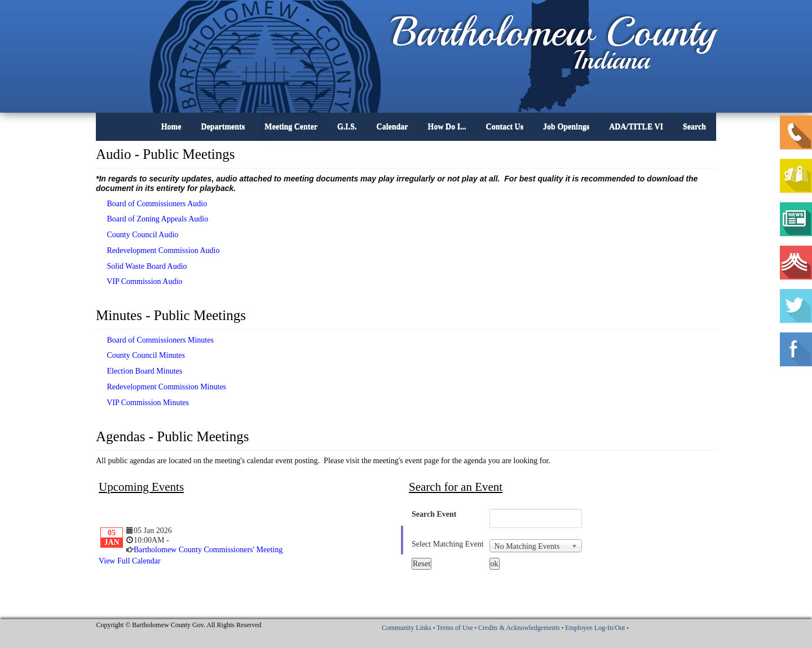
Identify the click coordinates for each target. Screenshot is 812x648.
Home (171, 127)
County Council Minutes (140, 355)
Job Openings (566, 127)
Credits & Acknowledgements (519, 628)
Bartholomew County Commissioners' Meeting (208, 550)
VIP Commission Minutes (142, 403)
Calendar (392, 127)
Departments (223, 127)
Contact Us (505, 127)
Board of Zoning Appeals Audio (152, 219)
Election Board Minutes (139, 371)
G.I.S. (347, 127)
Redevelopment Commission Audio (158, 250)
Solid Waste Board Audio (142, 266)
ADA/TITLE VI (636, 127)
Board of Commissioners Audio (151, 204)
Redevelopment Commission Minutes (161, 387)
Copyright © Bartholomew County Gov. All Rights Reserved (179, 625)
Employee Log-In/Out (595, 628)
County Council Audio (137, 235)
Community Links (407, 628)
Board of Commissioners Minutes (155, 340)
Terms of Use (454, 628)
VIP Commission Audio (139, 281)
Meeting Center (291, 127)
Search (694, 127)
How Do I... (447, 127)
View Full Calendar (130, 561)
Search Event (434, 514)
